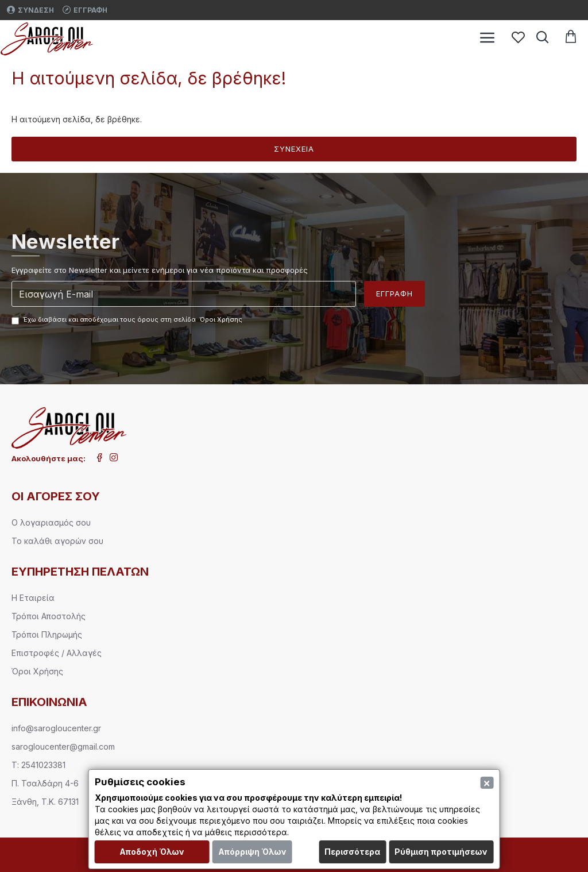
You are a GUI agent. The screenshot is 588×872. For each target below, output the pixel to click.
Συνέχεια (294, 149)
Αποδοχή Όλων (152, 852)
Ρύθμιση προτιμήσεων (441, 852)
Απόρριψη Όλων (252, 852)
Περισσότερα (352, 852)
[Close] (487, 783)
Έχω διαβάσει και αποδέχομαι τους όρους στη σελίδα (128, 320)
